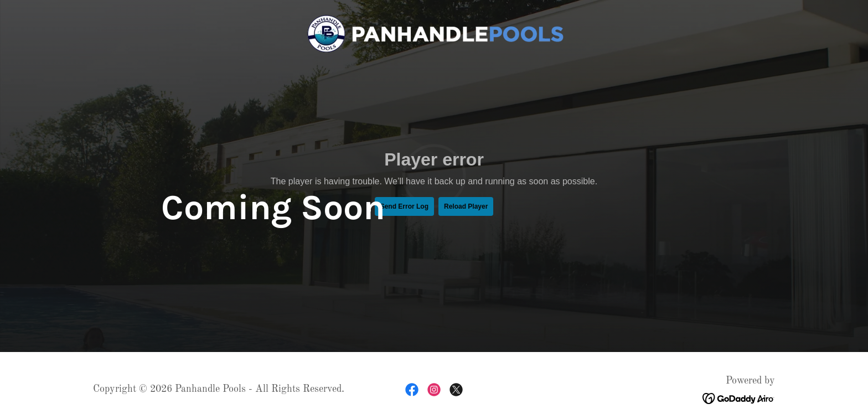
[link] (434, 33)
